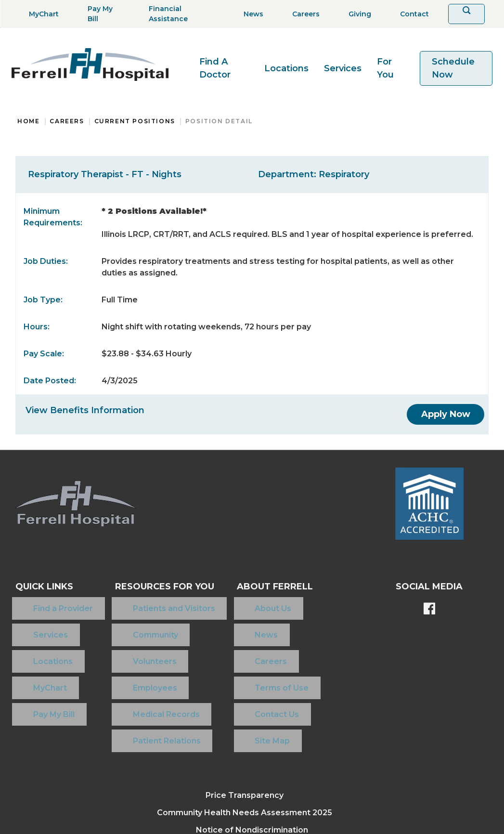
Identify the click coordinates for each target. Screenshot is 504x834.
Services (343, 68)
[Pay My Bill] (101, 14)
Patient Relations (136, 680)
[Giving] (357, 14)
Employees (124, 649)
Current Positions (135, 121)
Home (28, 121)
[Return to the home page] (90, 65)
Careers (67, 121)
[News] (251, 14)
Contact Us (250, 664)
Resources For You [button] (152, 586)
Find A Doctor (215, 68)
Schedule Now (453, 68)
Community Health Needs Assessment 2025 (245, 746)
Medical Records (136, 664)
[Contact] (412, 14)
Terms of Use (255, 649)
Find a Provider (45, 603)
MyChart (32, 649)
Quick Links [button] (44, 586)
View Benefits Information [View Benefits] (85, 410)
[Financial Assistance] (179, 14)
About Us (246, 603)
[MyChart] (41, 14)
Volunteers (124, 633)
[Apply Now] (446, 414)
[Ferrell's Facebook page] (429, 610)
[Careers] (303, 14)
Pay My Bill (36, 664)
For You (385, 68)
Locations (286, 68)
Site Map (245, 680)
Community (125, 618)
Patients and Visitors (143, 603)
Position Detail (219, 121)
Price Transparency (245, 729)
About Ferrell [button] (266, 586)
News (239, 618)
